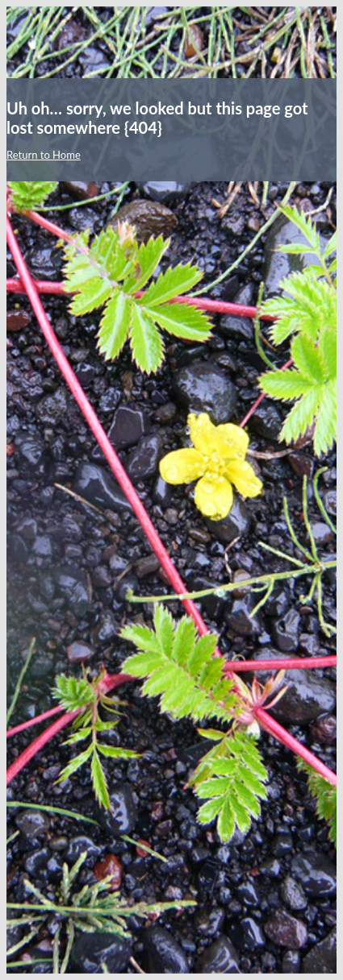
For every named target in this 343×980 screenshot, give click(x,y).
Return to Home (44, 155)
